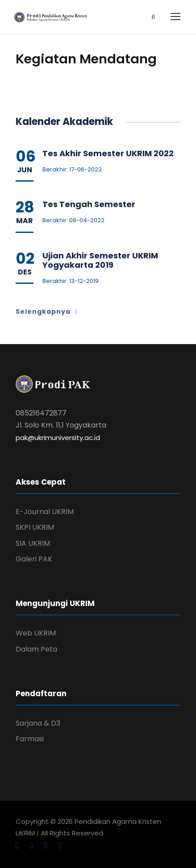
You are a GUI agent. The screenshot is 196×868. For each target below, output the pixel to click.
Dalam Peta (36, 649)
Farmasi (30, 739)
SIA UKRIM (33, 543)
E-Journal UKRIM (45, 512)
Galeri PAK (34, 559)
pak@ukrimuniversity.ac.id (58, 438)
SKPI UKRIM (35, 527)
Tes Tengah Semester (89, 204)
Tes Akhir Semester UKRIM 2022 (108, 153)
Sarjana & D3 (38, 723)
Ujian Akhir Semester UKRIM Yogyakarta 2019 (100, 260)
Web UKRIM (36, 633)
